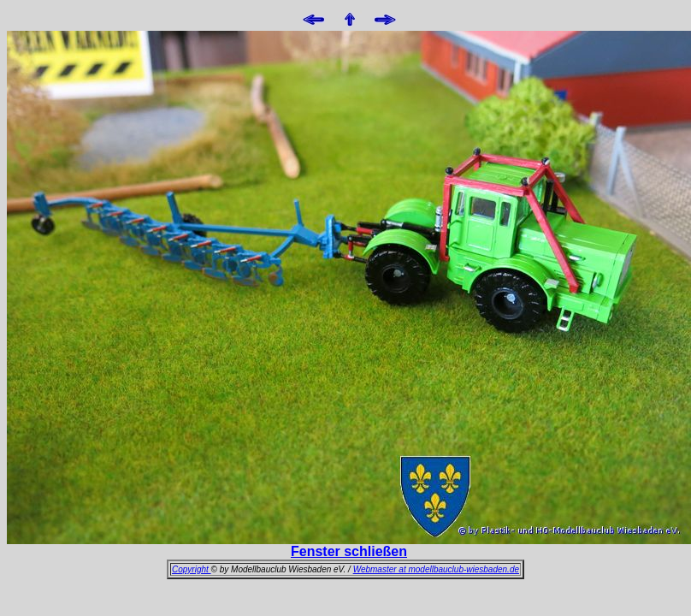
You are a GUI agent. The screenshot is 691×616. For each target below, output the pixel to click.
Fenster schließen (349, 551)
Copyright (192, 569)
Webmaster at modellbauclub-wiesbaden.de (436, 569)
